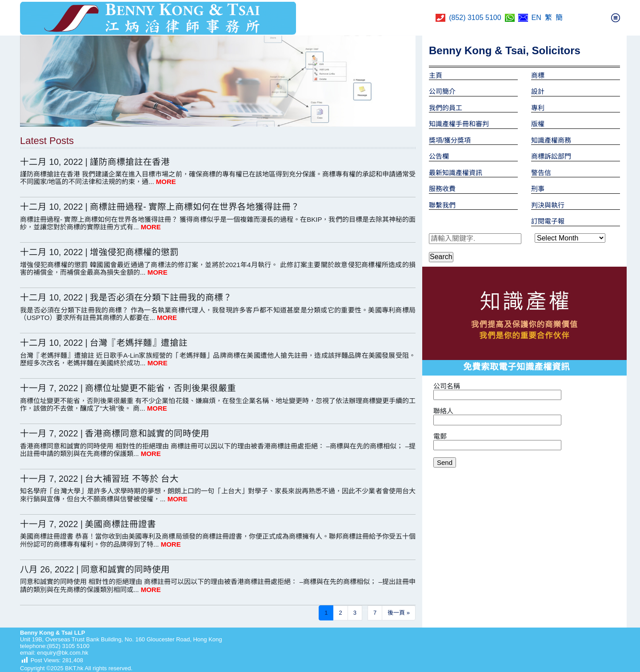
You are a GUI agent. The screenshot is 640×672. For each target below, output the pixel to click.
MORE (166, 182)
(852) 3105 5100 (475, 18)
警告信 (541, 173)
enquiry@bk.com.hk (62, 653)
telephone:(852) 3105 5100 (55, 646)
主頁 (436, 75)
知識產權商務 (551, 140)
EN (536, 18)
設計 (538, 91)
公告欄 (439, 156)
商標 (538, 75)
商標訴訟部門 (551, 156)
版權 (538, 124)
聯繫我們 (442, 205)
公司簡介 (442, 91)
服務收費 (442, 189)
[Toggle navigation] (616, 18)
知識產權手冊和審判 (459, 124)
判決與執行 (548, 205)
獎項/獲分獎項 (450, 140)
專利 (538, 108)
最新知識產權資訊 (456, 173)
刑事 (538, 189)
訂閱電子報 (548, 221)
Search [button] (441, 257)
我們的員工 (446, 108)
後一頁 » (399, 613)
